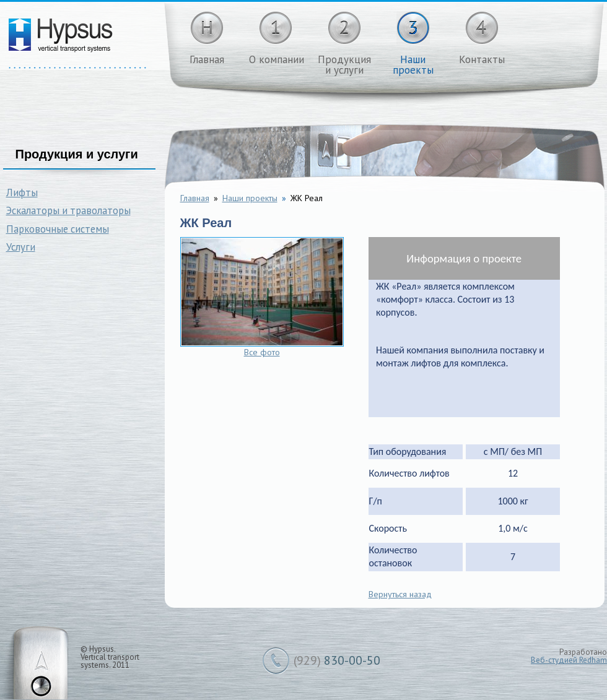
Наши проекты (250, 198)
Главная (195, 198)
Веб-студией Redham (569, 660)
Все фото (262, 352)
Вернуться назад (400, 594)
